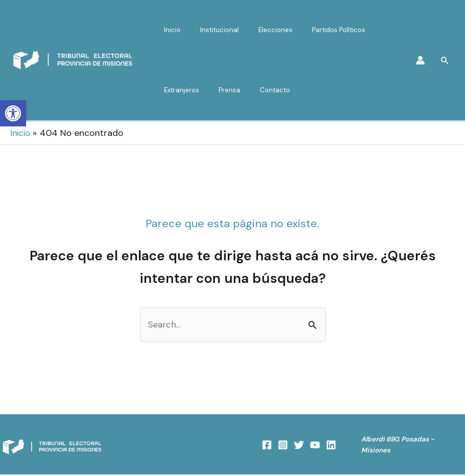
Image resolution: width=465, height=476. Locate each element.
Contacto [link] (259, 90)
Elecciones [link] (259, 30)
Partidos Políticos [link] (316, 30)
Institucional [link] (210, 30)
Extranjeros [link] (179, 90)
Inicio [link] (169, 30)
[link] (13, 113)
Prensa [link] (220, 90)
